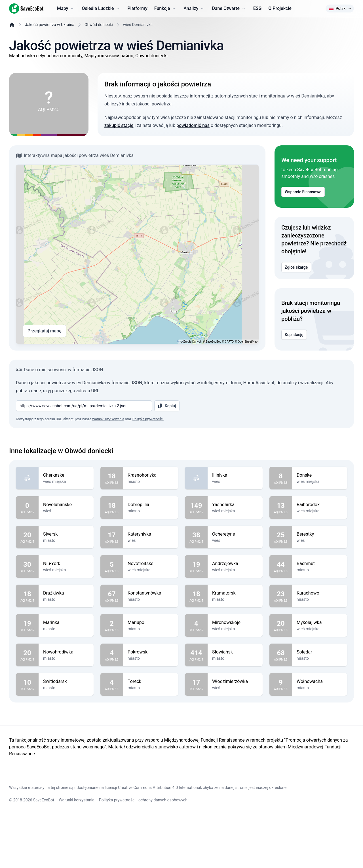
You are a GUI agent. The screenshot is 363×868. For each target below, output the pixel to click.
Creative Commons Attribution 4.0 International (160, 839)
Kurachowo (320, 631)
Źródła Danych (193, 356)
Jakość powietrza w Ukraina (50, 39)
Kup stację (294, 349)
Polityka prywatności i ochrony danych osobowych (143, 852)
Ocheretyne (235, 572)
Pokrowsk (151, 689)
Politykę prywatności (148, 457)
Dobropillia (151, 542)
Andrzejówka (235, 601)
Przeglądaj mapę (45, 345)
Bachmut (320, 601)
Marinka (66, 660)
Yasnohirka (235, 542)
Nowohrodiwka (66, 689)
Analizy (194, 9)
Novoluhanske (66, 542)
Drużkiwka (66, 631)
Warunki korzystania (77, 852)
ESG (258, 8)
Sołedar (320, 689)
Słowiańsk (235, 689)
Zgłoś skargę (296, 281)
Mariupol (151, 660)
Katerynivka (151, 572)
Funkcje (166, 9)
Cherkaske (66, 513)
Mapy (66, 9)
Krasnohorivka (151, 513)
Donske (320, 513)
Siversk (66, 572)
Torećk (151, 719)
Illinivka (235, 513)
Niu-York (66, 601)
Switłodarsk (66, 719)
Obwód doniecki (99, 39)
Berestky (320, 572)
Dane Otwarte (229, 9)
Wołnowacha (320, 719)
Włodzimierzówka (235, 719)
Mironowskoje (235, 660)
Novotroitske (151, 601)
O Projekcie (280, 8)
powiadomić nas (193, 140)
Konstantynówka (151, 631)
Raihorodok (320, 542)
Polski (340, 9)
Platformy (137, 8)
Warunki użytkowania (108, 457)
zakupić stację (119, 140)
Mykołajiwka (320, 660)
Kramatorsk (235, 631)
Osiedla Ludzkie (101, 9)
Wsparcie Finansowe (303, 206)
